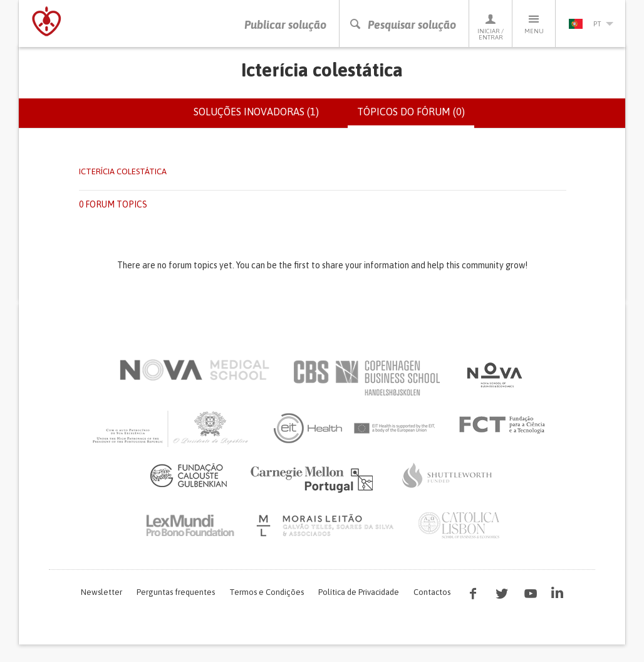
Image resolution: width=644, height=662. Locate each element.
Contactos (432, 592)
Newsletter (101, 592)
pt (591, 24)
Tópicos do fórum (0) (416, 117)
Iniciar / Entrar (491, 27)
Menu (534, 24)
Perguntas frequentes (176, 592)
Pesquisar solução (402, 25)
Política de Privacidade (359, 592)
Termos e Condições (267, 592)
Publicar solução (285, 25)
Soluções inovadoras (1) (256, 112)
